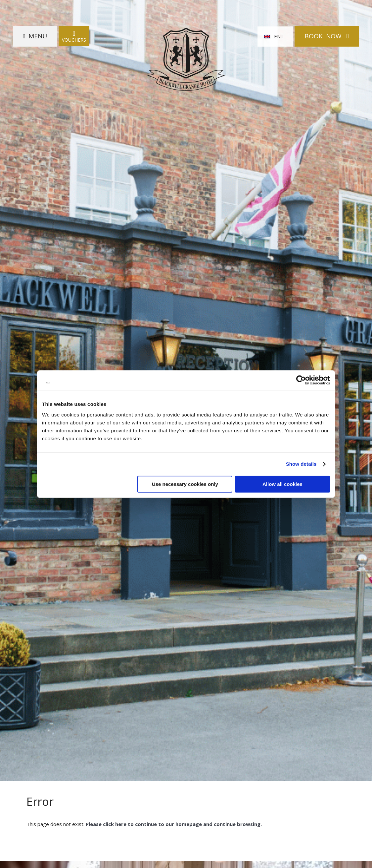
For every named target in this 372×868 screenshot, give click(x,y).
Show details (301, 464)
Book (324, 36)
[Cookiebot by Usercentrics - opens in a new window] (301, 380)
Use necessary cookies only (185, 484)
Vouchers (74, 36)
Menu (38, 36)
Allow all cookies (282, 484)
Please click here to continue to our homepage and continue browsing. (173, 824)
